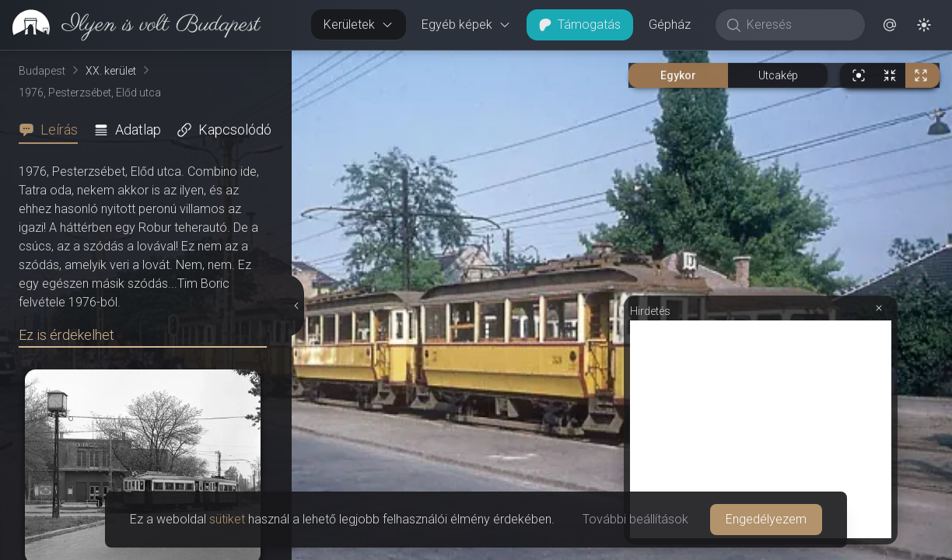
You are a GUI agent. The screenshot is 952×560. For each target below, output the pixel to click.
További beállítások (635, 519)
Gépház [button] (670, 24)
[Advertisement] (761, 429)
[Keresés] (798, 25)
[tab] (53, 130)
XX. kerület (111, 71)
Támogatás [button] (580, 24)
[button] (890, 25)
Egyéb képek (466, 24)
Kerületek (359, 24)
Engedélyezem (766, 519)
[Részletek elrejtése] (298, 306)
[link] (130, 25)
